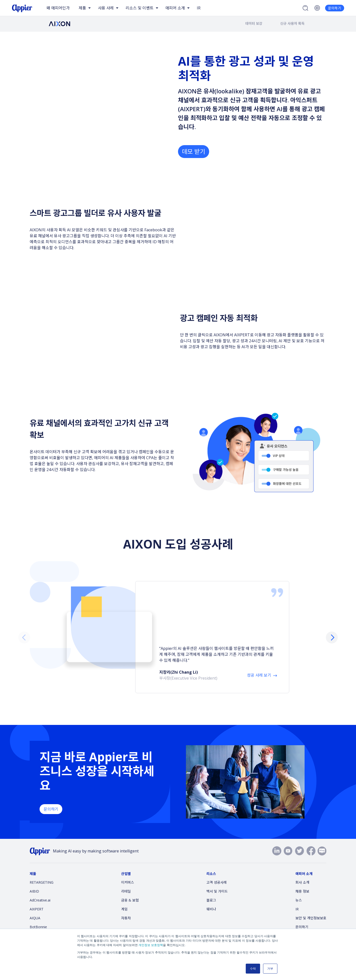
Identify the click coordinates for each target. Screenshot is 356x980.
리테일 (126, 882)
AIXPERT (37, 900)
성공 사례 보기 (259, 648)
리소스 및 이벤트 (140, 8)
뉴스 (299, 891)
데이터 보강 (254, 23)
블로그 (211, 891)
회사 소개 (302, 873)
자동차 (126, 909)
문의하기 (335, 8)
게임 (124, 900)
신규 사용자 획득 (292, 23)
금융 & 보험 (130, 891)
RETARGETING (42, 873)
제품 (82, 8)
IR (199, 8)
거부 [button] (270, 969)
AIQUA (35, 909)
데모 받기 (194, 150)
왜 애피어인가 (58, 8)
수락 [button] (253, 969)
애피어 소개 (175, 8)
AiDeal (35, 926)
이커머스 (128, 873)
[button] (332, 633)
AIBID (34, 882)
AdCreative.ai (40, 891)
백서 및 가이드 (217, 882)
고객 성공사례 (217, 873)
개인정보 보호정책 (151, 945)
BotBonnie (38, 917)
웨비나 (211, 900)
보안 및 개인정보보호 (311, 909)
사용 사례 (106, 8)
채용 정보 (302, 882)
